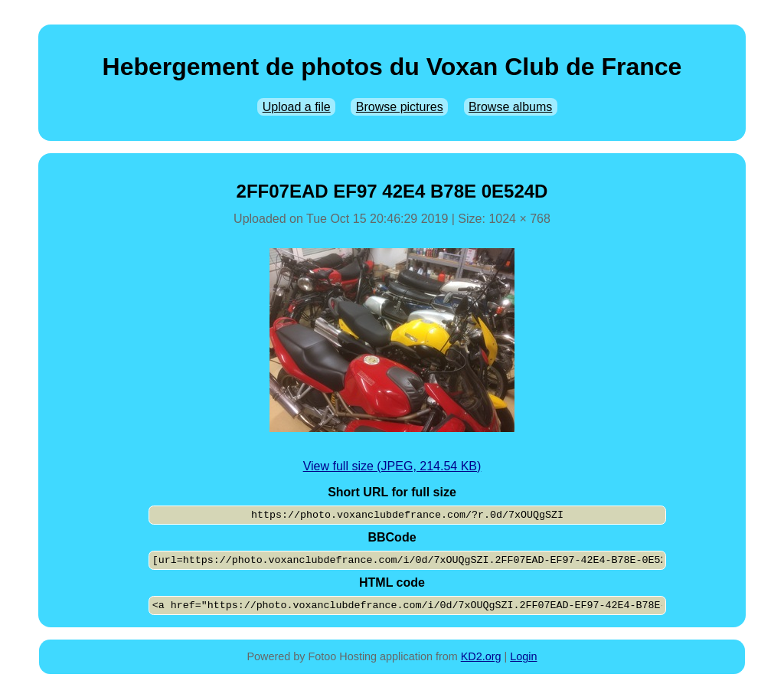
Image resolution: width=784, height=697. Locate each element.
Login (523, 656)
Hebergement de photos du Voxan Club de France (392, 67)
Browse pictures (400, 107)
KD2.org (481, 656)
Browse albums (510, 107)
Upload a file (297, 107)
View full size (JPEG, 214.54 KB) (392, 466)
